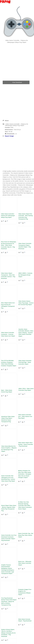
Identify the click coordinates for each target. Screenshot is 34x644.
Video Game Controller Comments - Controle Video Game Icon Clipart (8, 334)
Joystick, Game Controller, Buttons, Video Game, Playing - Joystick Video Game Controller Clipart (26, 333)
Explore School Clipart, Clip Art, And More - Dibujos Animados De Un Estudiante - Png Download (13, 633)
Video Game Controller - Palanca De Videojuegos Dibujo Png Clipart (8, 216)
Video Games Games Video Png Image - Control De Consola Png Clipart (26, 303)
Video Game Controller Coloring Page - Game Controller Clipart (25, 362)
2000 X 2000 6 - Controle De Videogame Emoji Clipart (25, 275)
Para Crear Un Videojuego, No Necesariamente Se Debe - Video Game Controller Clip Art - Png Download (9, 245)
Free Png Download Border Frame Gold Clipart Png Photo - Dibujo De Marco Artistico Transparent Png (14, 602)
